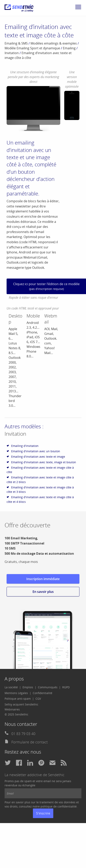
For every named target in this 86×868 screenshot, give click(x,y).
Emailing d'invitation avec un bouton (36, 451)
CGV (38, 699)
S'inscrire (43, 813)
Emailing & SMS (16, 43)
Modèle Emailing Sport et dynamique (32, 48)
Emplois (28, 687)
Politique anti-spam (18, 699)
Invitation (12, 53)
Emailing (69, 48)
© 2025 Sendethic (16, 714)
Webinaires (12, 709)
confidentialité (67, 806)
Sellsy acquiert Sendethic (21, 704)
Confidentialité (43, 693)
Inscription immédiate (43, 579)
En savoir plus (43, 592)
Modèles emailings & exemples (54, 43)
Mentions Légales (16, 693)
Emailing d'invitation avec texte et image (38, 457)
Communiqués (48, 687)
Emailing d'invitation (25, 446)
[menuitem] (13, 687)
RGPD (66, 687)
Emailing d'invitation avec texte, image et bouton (44, 462)
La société (11, 687)
